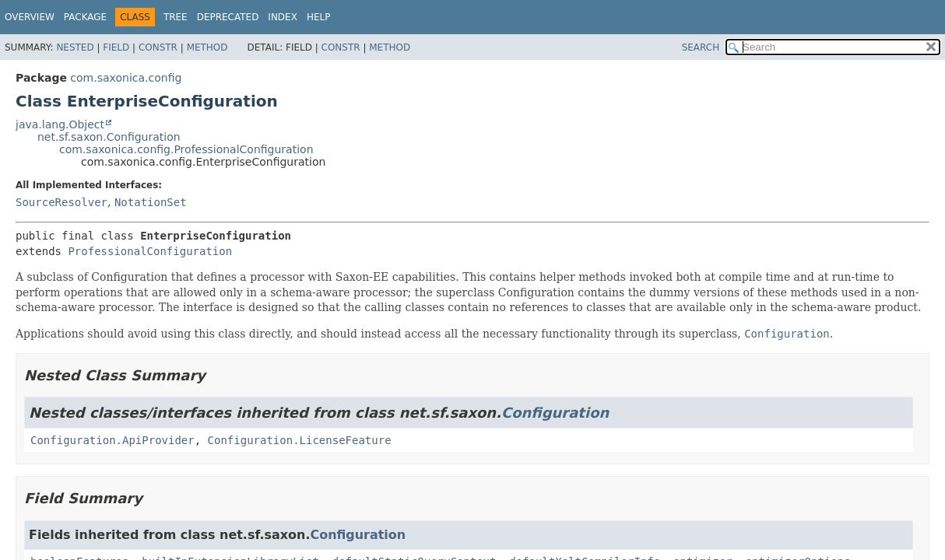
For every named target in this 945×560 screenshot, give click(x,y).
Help (319, 17)
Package (85, 17)
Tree (176, 17)
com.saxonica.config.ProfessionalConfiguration (186, 149)
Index (283, 17)
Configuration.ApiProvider (112, 440)
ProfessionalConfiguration (150, 251)
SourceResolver (61, 202)
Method (207, 47)
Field (116, 47)
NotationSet (151, 202)
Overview (30, 17)
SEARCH (701, 47)
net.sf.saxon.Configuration (109, 137)
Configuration (555, 413)
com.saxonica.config (126, 78)
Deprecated (228, 17)
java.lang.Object (60, 124)
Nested (75, 47)
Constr (158, 47)
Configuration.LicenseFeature (300, 440)
